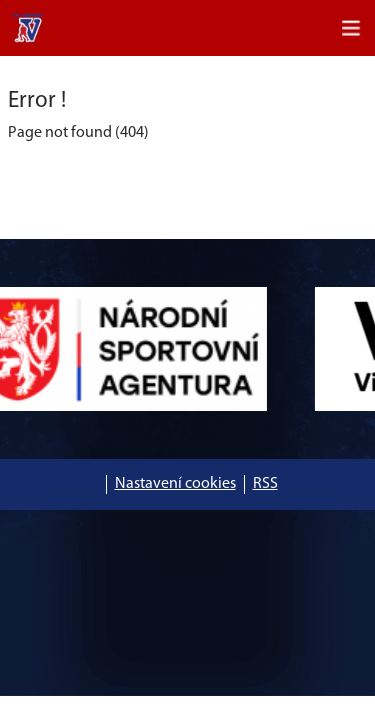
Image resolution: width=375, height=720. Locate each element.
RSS (265, 484)
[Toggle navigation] (351, 28)
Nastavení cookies (175, 484)
